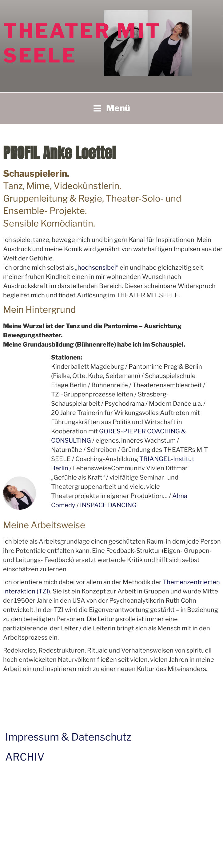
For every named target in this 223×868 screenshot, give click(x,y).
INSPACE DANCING (108, 505)
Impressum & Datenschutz (68, 737)
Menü (112, 108)
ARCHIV (25, 757)
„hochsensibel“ (97, 267)
